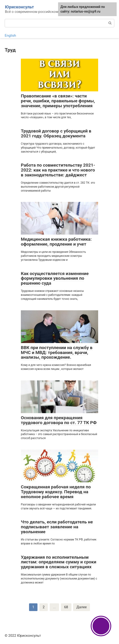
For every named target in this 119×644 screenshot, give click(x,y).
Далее (82, 607)
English (10, 36)
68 (66, 607)
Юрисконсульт (19, 7)
